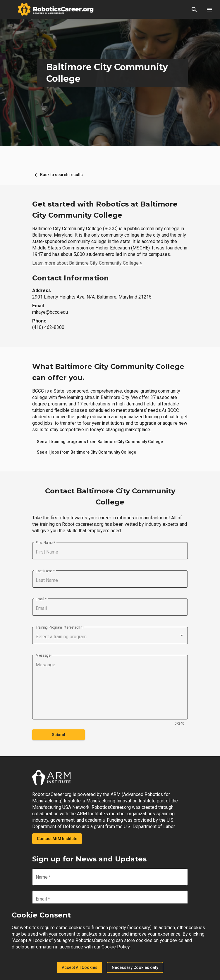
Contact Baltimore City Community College (110, 496)
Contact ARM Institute (57, 839)
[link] (100, 442)
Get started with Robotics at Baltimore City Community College (105, 210)
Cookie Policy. (116, 947)
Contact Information (71, 278)
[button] (194, 9)
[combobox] (110, 637)
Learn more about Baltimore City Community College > (87, 263)
